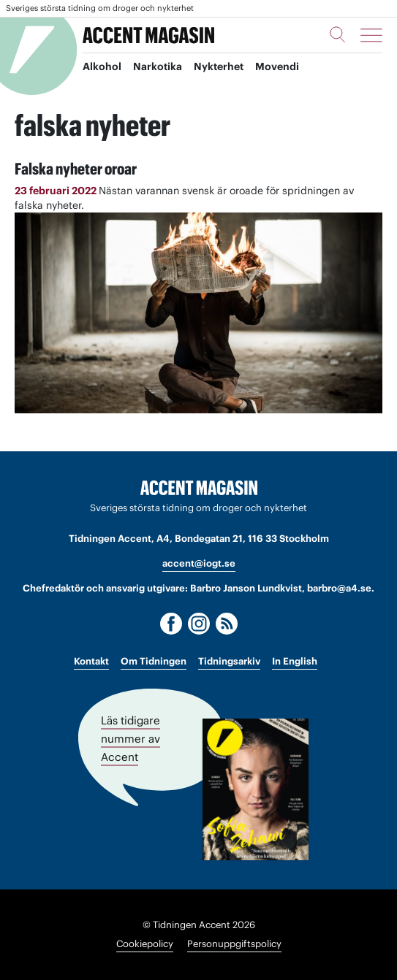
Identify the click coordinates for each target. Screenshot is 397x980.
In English (295, 661)
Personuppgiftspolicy (234, 944)
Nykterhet (219, 66)
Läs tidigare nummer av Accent (131, 739)
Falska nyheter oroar (76, 169)
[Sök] (338, 34)
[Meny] (371, 35)
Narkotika (158, 66)
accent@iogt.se (199, 563)
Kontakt (91, 661)
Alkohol (102, 66)
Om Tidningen (154, 661)
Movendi (277, 66)
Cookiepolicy (145, 944)
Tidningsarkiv (229, 661)
